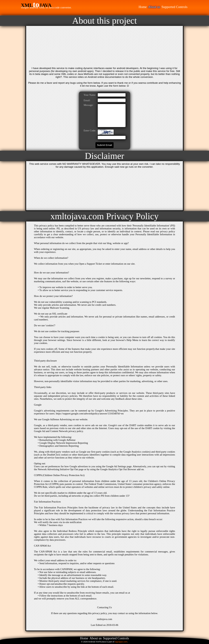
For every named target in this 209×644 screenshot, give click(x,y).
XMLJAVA (36, 5)
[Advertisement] (104, 47)
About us (154, 7)
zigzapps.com (121, 642)
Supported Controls (174, 7)
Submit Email (104, 145)
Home (143, 7)
